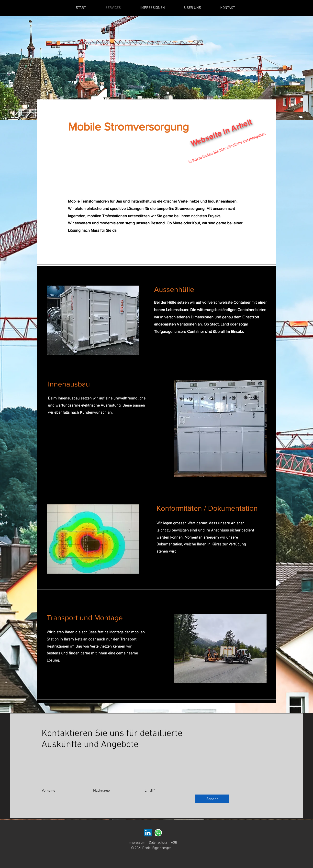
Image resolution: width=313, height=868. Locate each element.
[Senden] (212, 799)
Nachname (101, 790)
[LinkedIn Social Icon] (148, 833)
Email (149, 790)
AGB (174, 843)
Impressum (137, 843)
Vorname (49, 790)
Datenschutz (158, 843)
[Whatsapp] (158, 833)
